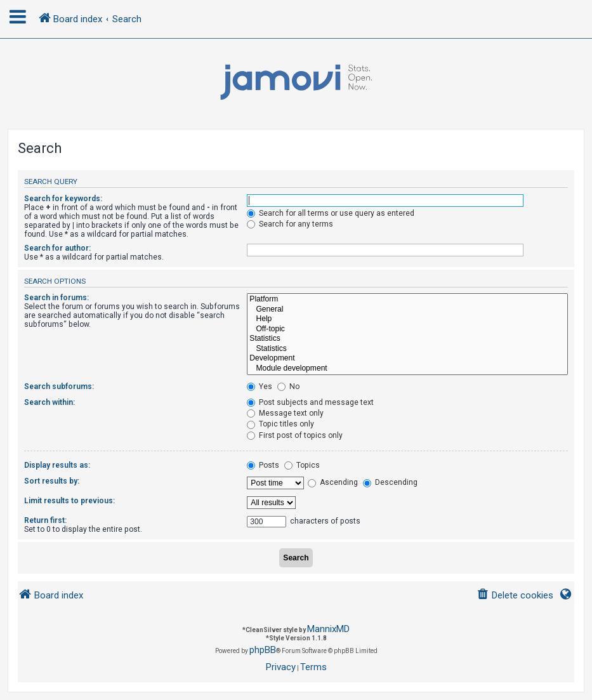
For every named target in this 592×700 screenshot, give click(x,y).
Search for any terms (290, 224)
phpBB (263, 650)
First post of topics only (295, 435)
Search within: (49, 402)
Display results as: (57, 465)
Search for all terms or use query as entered (331, 213)
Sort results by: (52, 481)
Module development (407, 369)
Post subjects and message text (310, 402)
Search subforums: (59, 386)
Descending (390, 482)
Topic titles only (280, 424)
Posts (263, 465)
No (288, 386)
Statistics (407, 339)
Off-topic (407, 329)
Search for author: (57, 248)
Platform (407, 300)
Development (407, 359)
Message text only (285, 413)
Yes (260, 386)
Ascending (333, 482)
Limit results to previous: (69, 501)
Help (407, 319)
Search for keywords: (63, 199)
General (407, 310)
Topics (302, 465)
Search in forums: (56, 298)
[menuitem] (515, 596)
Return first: (45, 520)
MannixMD (328, 629)
